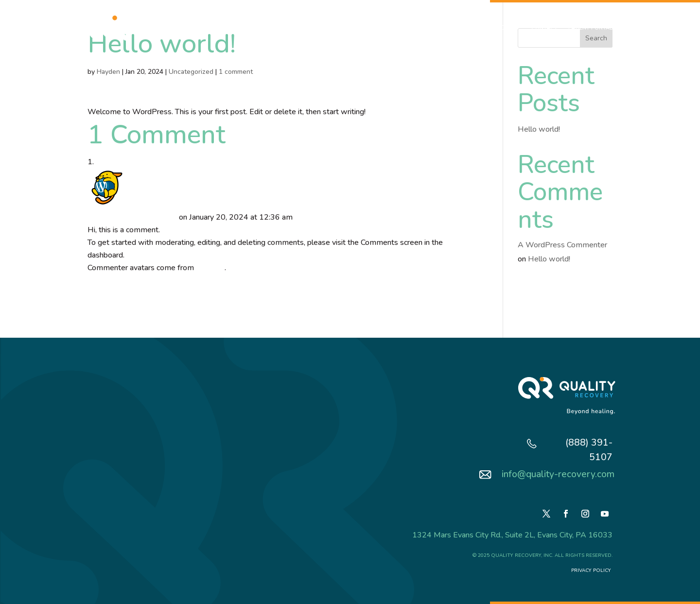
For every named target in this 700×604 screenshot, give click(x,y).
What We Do (280, 28)
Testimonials (448, 28)
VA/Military (336, 28)
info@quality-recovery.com (558, 474)
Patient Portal (590, 28)
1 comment (236, 72)
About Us (237, 28)
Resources (495, 28)
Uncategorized (191, 72)
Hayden (108, 72)
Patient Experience (390, 28)
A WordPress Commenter (132, 217)
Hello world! (539, 129)
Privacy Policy (592, 570)
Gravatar (210, 268)
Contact (544, 28)
